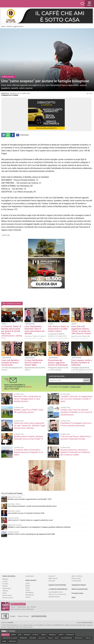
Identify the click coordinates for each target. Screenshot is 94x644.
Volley (27, 588)
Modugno (33, 638)
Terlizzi (88, 638)
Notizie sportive (31, 580)
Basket (28, 586)
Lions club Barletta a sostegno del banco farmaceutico (10, 363)
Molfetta (42, 638)
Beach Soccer (53, 578)
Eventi (4, 593)
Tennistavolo (30, 595)
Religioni (5, 579)
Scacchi (28, 597)
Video (74, 597)
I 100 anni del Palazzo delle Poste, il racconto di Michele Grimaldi (76, 438)
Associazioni (30, 576)
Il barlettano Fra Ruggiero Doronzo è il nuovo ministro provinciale (76, 424)
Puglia (50, 638)
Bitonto (35, 635)
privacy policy (76, 387)
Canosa (44, 635)
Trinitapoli (13, 641)
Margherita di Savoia (10, 638)
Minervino (23, 638)
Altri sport (52, 581)
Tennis (28, 590)
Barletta (5, 635)
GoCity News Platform (39, 616)
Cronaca (5, 584)
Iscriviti (86, 380)
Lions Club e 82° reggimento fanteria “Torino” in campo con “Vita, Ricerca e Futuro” (81, 330)
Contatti (13, 616)
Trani (4, 641)
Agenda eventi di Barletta (57, 585)
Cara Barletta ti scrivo (56, 592)
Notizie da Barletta (9, 576)
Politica (5, 586)
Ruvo (57, 638)
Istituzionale (6, 588)
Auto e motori (76, 578)
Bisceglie (27, 635)
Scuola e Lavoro (8, 598)
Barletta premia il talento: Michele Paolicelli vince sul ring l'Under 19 (28, 438)
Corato (61, 635)
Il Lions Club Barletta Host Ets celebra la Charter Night (34, 363)
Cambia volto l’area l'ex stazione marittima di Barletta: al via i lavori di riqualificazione (76, 412)
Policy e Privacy (23, 616)
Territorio (5, 591)
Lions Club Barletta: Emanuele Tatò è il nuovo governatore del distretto (35, 330)
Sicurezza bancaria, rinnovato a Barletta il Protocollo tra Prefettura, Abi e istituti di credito (75, 452)
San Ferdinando (67, 638)
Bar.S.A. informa (77, 576)
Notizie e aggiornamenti (15, 26)
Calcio (28, 583)
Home (3, 26)
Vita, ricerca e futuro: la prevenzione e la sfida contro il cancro (58, 329)
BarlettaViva (14, 4)
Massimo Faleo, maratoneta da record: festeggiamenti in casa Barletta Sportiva (27, 399)
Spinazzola (79, 638)
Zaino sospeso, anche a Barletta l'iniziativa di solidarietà (82, 363)
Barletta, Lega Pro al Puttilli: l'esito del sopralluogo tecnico (29, 411)
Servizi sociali (7, 595)
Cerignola (52, 635)
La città (5, 581)
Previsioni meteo (77, 593)
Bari (20, 635)
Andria (14, 635)
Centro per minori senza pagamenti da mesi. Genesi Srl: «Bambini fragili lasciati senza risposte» (30, 426)
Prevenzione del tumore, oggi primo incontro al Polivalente (58, 363)
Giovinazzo (70, 635)
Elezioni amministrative (80, 589)
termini (65, 387)
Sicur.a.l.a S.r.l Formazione (57, 594)
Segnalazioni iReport (79, 585)
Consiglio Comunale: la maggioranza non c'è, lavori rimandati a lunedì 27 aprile (76, 399)
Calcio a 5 (52, 576)
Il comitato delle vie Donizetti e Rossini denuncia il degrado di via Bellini (28, 452)
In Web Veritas (76, 581)
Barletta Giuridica (54, 597)
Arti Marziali (29, 592)
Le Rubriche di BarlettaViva (58, 589)
